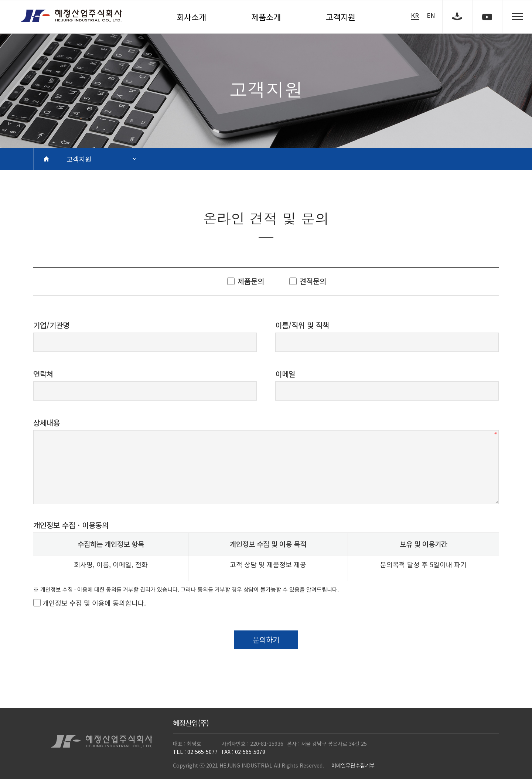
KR (415, 15)
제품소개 (266, 17)
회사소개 (191, 17)
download (457, 17)
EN (431, 15)
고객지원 (341, 17)
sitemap (517, 17)
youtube (487, 17)
